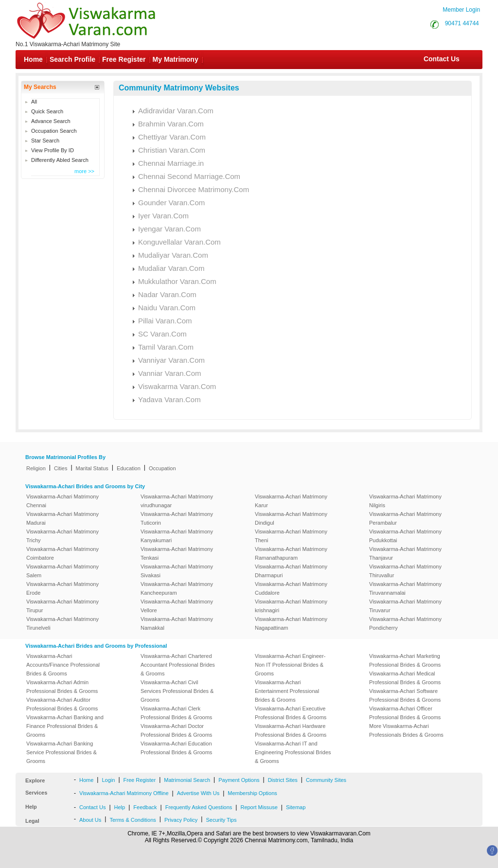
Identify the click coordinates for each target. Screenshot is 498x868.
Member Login (461, 10)
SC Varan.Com (162, 334)
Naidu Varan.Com (167, 308)
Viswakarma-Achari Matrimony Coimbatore (62, 553)
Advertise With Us (198, 793)
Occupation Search (54, 131)
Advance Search (51, 121)
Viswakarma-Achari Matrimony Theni (291, 536)
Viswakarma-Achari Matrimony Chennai (62, 501)
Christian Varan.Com (172, 150)
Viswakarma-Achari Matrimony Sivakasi (177, 571)
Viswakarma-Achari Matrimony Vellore (177, 606)
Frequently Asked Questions (199, 807)
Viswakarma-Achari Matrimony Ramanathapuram (291, 553)
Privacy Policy (181, 820)
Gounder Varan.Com (171, 203)
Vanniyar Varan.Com (171, 360)
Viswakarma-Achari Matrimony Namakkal (177, 623)
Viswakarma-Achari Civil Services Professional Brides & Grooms (177, 691)
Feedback (145, 807)
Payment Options (239, 780)
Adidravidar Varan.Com (176, 111)
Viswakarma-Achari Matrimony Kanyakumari (177, 536)
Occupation (162, 468)
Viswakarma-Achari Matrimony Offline (124, 793)
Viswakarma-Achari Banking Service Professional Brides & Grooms (62, 752)
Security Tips (221, 820)
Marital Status (92, 468)
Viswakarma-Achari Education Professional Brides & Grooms (176, 748)
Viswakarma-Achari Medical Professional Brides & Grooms (405, 678)
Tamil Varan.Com (166, 347)
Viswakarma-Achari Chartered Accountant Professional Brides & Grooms (178, 665)
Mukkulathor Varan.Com (177, 281)
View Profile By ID (53, 150)
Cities (61, 468)
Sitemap (296, 807)
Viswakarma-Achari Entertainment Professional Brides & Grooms (287, 691)
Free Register (124, 59)
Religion (36, 468)
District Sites (283, 780)
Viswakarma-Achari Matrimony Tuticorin (177, 518)
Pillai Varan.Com (165, 321)
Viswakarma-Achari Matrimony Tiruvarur (405, 606)
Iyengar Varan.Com (169, 229)
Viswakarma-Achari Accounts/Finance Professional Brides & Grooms (63, 665)
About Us (90, 820)
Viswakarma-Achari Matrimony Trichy (62, 536)
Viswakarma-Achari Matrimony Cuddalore (291, 588)
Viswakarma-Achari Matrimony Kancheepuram (177, 588)
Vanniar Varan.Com (170, 373)
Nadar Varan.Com (167, 294)
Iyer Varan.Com (163, 216)
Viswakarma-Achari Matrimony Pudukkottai (405, 536)
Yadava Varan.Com (169, 399)
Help (120, 807)
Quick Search (47, 111)
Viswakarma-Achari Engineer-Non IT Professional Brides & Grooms (290, 665)
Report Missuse (259, 807)
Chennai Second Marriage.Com (189, 176)
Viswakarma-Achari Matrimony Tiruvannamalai (405, 588)
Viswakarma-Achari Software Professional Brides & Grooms (405, 695)
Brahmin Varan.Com (171, 124)
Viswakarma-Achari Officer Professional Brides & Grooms (405, 713)
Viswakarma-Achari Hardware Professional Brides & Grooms (291, 730)
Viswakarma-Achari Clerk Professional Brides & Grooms (176, 713)
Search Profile (72, 59)
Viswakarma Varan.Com (177, 386)
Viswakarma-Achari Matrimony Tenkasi (177, 553)
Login (108, 780)
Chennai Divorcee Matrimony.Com (194, 189)
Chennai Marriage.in (171, 163)
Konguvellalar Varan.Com (179, 242)
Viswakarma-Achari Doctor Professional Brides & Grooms (176, 730)
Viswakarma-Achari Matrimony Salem (62, 571)
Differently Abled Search (60, 160)
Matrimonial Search (187, 780)
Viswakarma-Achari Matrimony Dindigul (291, 518)
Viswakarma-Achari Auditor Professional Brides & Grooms (62, 704)
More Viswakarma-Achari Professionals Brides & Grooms (406, 730)
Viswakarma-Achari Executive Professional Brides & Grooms (291, 713)
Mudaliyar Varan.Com (173, 255)
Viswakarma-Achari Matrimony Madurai (62, 518)
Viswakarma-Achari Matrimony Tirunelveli (62, 623)
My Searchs (40, 87)
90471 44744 (462, 23)
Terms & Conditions (133, 820)
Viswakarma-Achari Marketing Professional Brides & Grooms (405, 660)
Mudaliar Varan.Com (171, 268)
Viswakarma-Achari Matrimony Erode (62, 588)
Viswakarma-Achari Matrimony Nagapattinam (291, 623)
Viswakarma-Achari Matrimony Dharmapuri (291, 571)
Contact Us (441, 59)
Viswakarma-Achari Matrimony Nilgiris (405, 501)
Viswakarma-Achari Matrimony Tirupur (62, 606)
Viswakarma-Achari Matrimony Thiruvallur (405, 571)
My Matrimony (176, 59)
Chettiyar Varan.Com (172, 137)
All (34, 102)
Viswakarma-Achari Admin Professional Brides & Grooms (62, 687)
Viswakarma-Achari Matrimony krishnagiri (291, 606)
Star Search (45, 141)
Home (33, 59)
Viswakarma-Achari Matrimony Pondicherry (405, 623)
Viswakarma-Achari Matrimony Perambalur (405, 518)
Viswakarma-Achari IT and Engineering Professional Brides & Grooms (293, 752)
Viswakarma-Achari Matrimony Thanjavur (405, 553)
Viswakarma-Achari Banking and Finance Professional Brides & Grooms (65, 726)
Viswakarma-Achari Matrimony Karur (291, 501)
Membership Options (252, 793)
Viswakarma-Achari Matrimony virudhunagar (177, 501)
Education (129, 468)
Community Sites (326, 780)
